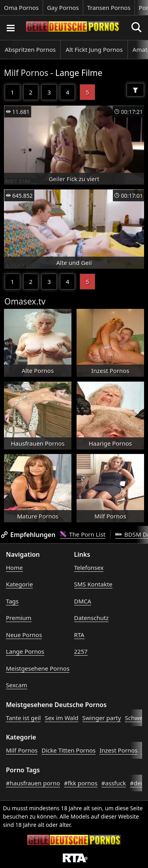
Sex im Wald (61, 718)
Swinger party (102, 718)
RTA (79, 635)
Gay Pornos (63, 8)
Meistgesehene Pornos (38, 668)
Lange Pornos (25, 651)
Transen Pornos (109, 8)
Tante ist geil (23, 718)
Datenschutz (92, 618)
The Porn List (83, 534)
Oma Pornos (21, 8)
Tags (12, 601)
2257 (81, 651)
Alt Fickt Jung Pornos (94, 49)
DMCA (83, 601)
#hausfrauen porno (33, 783)
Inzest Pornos (118, 750)
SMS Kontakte (93, 584)
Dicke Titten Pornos (68, 750)
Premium (19, 618)
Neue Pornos (24, 635)
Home (14, 567)
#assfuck (114, 783)
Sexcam (17, 685)
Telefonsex (89, 567)
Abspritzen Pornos (30, 49)
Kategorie (19, 584)
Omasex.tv (25, 301)
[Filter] (135, 90)
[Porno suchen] (10, 28)
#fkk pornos (81, 783)
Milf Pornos (26, 73)
